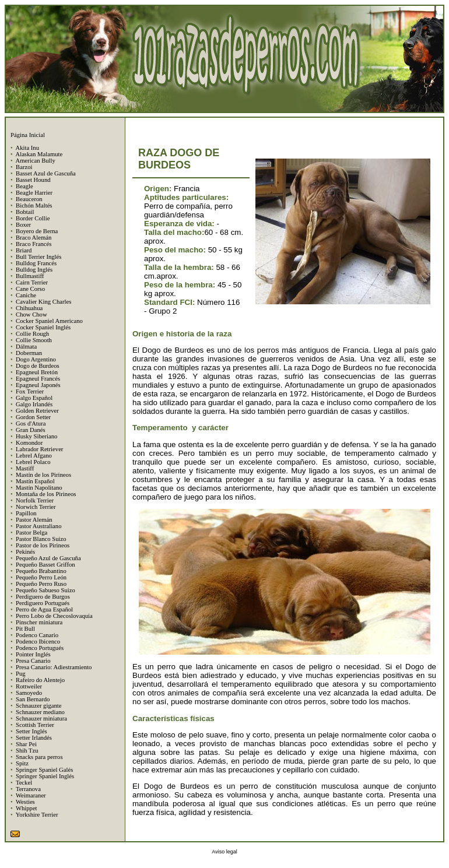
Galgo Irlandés (34, 404)
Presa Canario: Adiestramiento (54, 667)
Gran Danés (31, 430)
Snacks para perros (39, 757)
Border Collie (33, 218)
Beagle (24, 186)
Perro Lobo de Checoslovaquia (54, 616)
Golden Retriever (37, 411)
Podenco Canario (37, 635)
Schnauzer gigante (38, 706)
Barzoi (24, 167)
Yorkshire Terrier (37, 815)
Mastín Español (35, 481)
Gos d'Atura (31, 424)
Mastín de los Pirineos (43, 475)
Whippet (27, 808)
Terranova (28, 789)
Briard (24, 250)
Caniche (26, 295)
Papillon (26, 513)
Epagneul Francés (38, 379)
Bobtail (25, 212)
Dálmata (26, 347)
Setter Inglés (31, 731)
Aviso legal (224, 852)
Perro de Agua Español (44, 609)
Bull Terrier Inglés (38, 257)
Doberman (29, 353)
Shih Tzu (27, 751)
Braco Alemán (34, 238)
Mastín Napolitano (39, 488)
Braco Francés (34, 244)
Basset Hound (33, 180)
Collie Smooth (34, 340)
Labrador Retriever (39, 449)
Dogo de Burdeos (38, 366)
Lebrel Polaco (33, 462)
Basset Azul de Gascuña (46, 173)
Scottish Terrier (35, 725)
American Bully (35, 161)
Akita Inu (27, 148)
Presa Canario (33, 661)
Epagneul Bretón (37, 372)
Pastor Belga (31, 533)
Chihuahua (29, 308)
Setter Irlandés (34, 738)
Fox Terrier (30, 391)
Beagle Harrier (34, 193)
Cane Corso (30, 289)
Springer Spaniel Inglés (45, 776)
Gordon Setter (33, 417)
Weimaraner (31, 795)
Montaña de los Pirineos (46, 494)
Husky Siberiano (36, 436)
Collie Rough (32, 334)
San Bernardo (33, 699)
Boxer (23, 225)
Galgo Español (34, 398)
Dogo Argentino (36, 359)
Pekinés (25, 552)
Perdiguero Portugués (43, 603)
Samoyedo (29, 693)
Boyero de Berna (37, 231)
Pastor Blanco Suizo (41, 539)
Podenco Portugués (40, 648)
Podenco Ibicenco (38, 642)
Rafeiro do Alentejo (40, 680)
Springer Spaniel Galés (44, 770)
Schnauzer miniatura (41, 718)
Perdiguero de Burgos (43, 597)
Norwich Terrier (36, 507)
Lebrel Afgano (34, 456)
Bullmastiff (30, 276)
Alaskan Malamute (39, 154)
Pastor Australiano (38, 526)
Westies (25, 802)
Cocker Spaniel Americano (49, 321)
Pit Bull (25, 629)
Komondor (29, 443)
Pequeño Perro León (41, 577)
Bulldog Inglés (34, 270)
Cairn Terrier (32, 282)
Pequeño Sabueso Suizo (45, 590)
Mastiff (25, 468)
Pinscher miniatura (39, 622)
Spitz (22, 763)
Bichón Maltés (34, 205)
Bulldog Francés (36, 263)
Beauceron (29, 199)
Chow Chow (31, 314)
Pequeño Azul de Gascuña (48, 558)
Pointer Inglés (33, 654)
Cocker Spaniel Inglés (43, 327)
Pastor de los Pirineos (43, 545)
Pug (21, 674)
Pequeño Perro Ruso (41, 584)
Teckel (24, 783)
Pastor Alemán (34, 520)
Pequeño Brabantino (41, 571)
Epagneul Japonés (38, 385)
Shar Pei (26, 744)
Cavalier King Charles (43, 302)
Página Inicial (28, 135)
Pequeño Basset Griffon (45, 565)
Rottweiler (29, 686)
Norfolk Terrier (35, 500)
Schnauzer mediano (40, 712)
